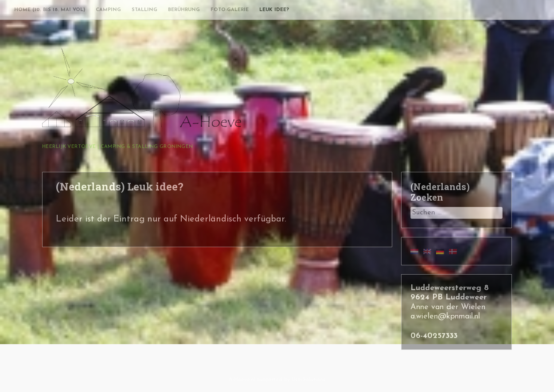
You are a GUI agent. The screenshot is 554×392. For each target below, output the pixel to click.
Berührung (184, 10)
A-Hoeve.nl (242, 380)
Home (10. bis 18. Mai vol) (50, 10)
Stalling (144, 10)
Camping (108, 10)
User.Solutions (308, 380)
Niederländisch (211, 219)
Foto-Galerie (230, 10)
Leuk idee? (274, 10)
